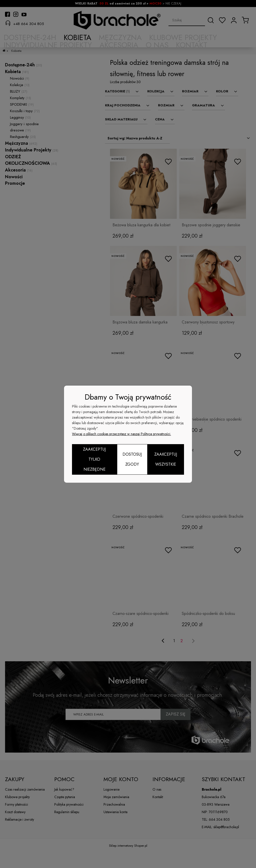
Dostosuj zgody (132, 459)
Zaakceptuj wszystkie (166, 459)
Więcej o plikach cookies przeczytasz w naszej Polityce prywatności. (121, 434)
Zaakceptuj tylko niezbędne (94, 459)
